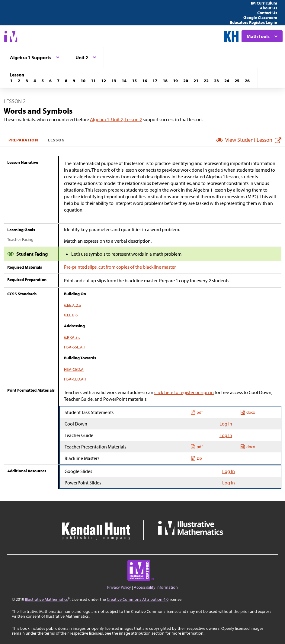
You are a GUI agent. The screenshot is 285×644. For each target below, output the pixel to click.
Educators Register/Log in (254, 22)
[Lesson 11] (93, 81)
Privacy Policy (119, 587)
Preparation (23, 140)
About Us (269, 8)
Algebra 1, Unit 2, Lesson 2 (116, 119)
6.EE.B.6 (71, 315)
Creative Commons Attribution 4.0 (138, 599)
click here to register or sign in (184, 392)
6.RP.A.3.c (72, 337)
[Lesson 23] (216, 81)
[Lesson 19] (175, 81)
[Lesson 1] (11, 81)
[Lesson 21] (196, 81)
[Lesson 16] (145, 81)
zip (196, 458)
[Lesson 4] (35, 81)
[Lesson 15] (134, 81)
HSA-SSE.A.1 (75, 347)
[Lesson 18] (165, 81)
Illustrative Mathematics (46, 599)
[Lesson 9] (74, 81)
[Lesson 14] (124, 81)
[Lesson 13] (114, 81)
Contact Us (267, 13)
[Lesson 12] (104, 81)
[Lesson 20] (186, 81)
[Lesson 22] (206, 81)
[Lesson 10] (83, 81)
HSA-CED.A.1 (75, 379)
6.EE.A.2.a (72, 305)
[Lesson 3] (27, 81)
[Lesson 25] (237, 81)
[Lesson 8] (66, 81)
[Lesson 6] (50, 81)
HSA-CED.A (74, 369)
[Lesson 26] (247, 81)
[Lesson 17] (155, 81)
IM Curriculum (264, 3)
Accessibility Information (156, 587)
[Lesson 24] (227, 81)
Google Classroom (260, 18)
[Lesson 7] (58, 81)
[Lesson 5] (43, 81)
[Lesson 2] (19, 81)
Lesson (56, 140)
